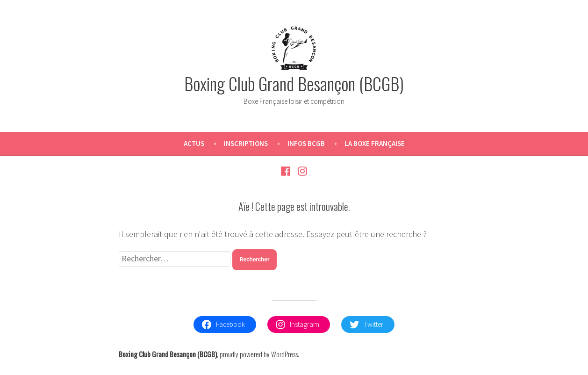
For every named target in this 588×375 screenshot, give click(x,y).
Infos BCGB (306, 143)
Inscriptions (246, 143)
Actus (194, 143)
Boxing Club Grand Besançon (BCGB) (294, 83)
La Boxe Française (375, 143)
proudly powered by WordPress (259, 354)
